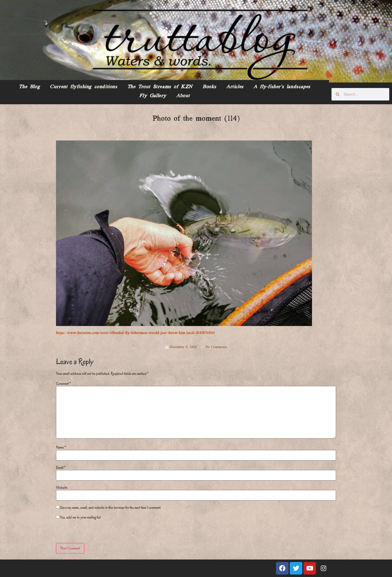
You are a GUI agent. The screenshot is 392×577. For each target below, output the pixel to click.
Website (62, 487)
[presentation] (90, 532)
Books (209, 87)
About (183, 96)
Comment (63, 383)
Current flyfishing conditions (83, 87)
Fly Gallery (153, 96)
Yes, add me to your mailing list (78, 517)
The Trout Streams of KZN (160, 87)
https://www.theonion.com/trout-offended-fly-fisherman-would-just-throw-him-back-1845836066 (135, 333)
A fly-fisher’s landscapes (282, 87)
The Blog (29, 87)
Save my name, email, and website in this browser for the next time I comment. (111, 507)
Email (61, 467)
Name (61, 447)
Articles (235, 87)
